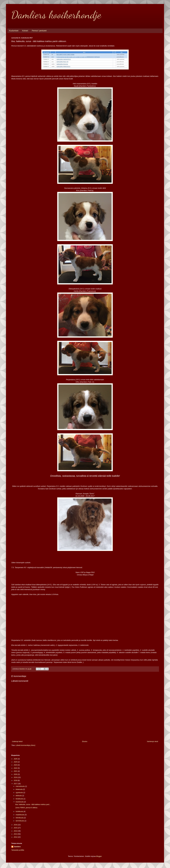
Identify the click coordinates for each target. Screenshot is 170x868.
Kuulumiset (14, 31)
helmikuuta (20, 818)
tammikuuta (20, 821)
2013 (16, 834)
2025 (16, 759)
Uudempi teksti (17, 741)
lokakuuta (19, 789)
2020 (16, 774)
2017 (16, 784)
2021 (16, 771)
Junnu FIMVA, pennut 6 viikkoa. (26, 808)
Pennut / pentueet (39, 31)
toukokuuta (20, 802)
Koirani (25, 31)
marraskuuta (20, 786)
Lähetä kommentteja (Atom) (25, 745)
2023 (16, 765)
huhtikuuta (20, 812)
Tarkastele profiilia (18, 850)
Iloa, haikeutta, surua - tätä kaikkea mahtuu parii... (33, 804)
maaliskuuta (20, 815)
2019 (16, 777)
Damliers (17, 847)
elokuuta (19, 796)
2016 (16, 825)
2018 (16, 780)
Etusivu (85, 741)
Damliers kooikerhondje (56, 15)
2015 (16, 828)
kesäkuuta (20, 799)
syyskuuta (19, 793)
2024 (16, 762)
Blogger (99, 856)
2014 (16, 831)
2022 (16, 768)
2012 (16, 837)
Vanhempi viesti (152, 741)
